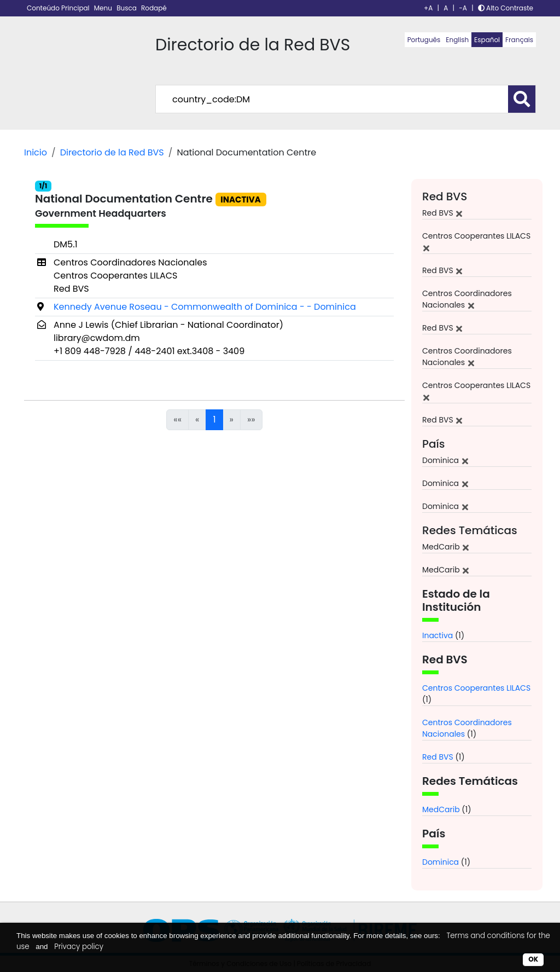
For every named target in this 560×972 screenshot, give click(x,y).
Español (487, 40)
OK (533, 959)
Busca (127, 8)
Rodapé (154, 8)
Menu (104, 8)
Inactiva (437, 635)
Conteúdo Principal (59, 8)
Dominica (441, 862)
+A (428, 8)
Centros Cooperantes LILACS (476, 688)
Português (424, 40)
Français (519, 40)
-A (463, 8)
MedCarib (441, 809)
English (457, 40)
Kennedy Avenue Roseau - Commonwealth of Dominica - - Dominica (205, 307)
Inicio (36, 152)
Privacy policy (79, 947)
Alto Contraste (506, 8)
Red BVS (438, 757)
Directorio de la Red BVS (112, 152)
